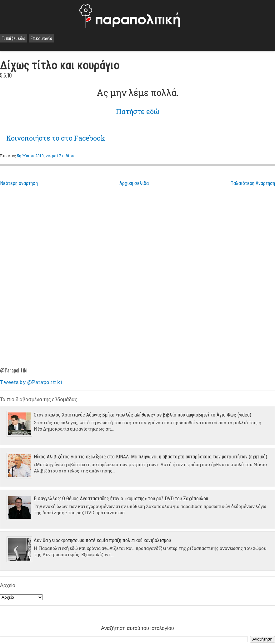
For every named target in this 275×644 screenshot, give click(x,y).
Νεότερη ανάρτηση (19, 183)
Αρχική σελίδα (134, 183)
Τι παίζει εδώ (14, 38)
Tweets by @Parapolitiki (31, 382)
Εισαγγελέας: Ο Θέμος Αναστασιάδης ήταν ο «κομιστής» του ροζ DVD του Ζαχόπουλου (121, 499)
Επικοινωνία (41, 38)
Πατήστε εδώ (138, 111)
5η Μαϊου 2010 (30, 156)
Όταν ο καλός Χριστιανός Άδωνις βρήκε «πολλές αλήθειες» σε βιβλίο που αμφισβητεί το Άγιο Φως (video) (142, 415)
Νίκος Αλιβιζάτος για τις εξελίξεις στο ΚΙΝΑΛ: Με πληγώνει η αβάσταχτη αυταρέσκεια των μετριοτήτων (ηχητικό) (150, 457)
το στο (56, 138)
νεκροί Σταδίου (60, 156)
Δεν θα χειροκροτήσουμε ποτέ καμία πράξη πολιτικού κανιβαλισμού (102, 540)
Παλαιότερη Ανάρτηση (253, 183)
